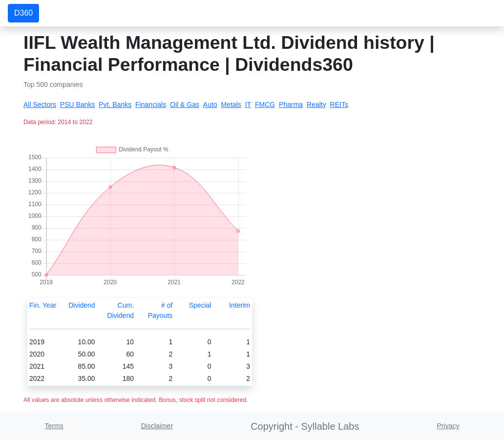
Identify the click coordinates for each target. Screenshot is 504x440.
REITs (339, 105)
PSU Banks (78, 105)
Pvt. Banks (115, 105)
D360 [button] (23, 13)
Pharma (291, 105)
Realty (316, 105)
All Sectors (40, 105)
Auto (210, 105)
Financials (151, 105)
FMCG (265, 105)
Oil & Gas (185, 105)
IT (248, 105)
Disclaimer (157, 426)
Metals (231, 105)
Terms (54, 426)
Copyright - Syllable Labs (305, 426)
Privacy (448, 426)
